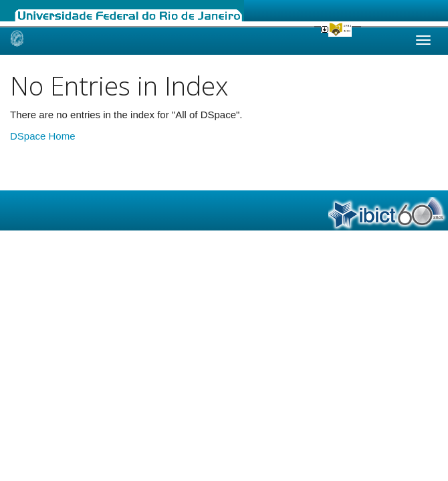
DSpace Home (43, 136)
